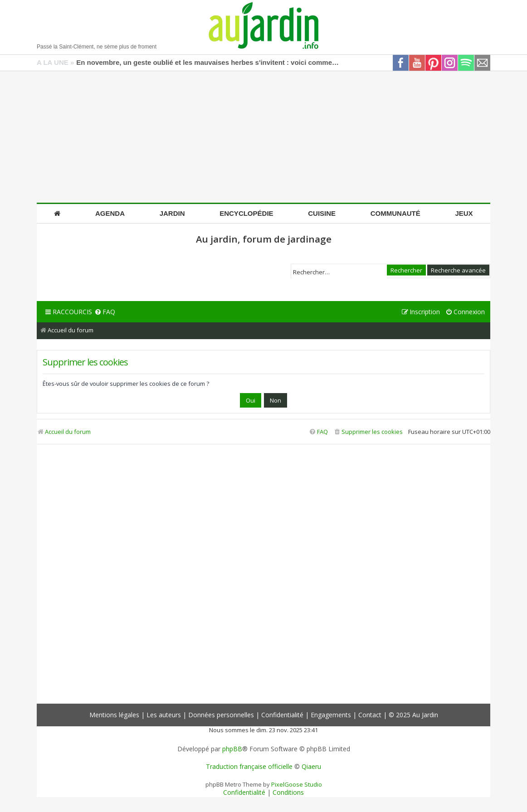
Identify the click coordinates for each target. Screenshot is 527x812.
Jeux (464, 213)
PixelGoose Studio (297, 784)
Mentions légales (114, 715)
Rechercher (406, 270)
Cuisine (322, 213)
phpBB (232, 749)
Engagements (331, 715)
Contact (370, 715)
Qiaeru (311, 767)
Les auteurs (164, 715)
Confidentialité (282, 715)
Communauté (395, 213)
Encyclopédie (246, 213)
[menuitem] (105, 312)
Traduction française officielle (249, 767)
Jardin (172, 213)
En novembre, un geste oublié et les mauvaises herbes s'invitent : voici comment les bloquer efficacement (208, 62)
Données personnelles (221, 715)
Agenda (110, 213)
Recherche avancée (458, 270)
